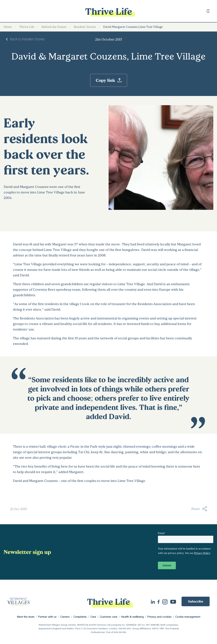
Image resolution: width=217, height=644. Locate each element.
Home (8, 27)
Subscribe (196, 601)
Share (199, 509)
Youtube (173, 601)
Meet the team (26, 617)
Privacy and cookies (159, 617)
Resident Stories (85, 27)
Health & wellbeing (132, 617)
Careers (65, 617)
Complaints (80, 617)
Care (93, 617)
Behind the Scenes (54, 27)
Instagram (165, 601)
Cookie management (188, 617)
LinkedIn (153, 601)
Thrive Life (27, 27)
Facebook (159, 601)
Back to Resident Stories (27, 39)
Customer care (108, 617)
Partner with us (47, 617)
